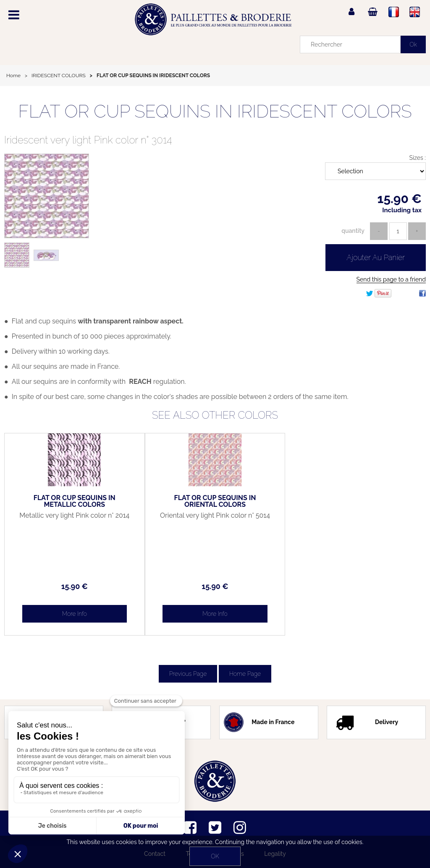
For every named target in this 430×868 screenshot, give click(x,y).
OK (215, 856)
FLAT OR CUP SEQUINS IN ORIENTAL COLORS (215, 501)
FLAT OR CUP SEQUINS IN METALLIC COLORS (75, 501)
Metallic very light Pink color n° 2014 (74, 516)
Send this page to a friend (391, 279)
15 (75, 586)
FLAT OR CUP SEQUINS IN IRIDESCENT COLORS (215, 111)
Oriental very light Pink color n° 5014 (215, 516)
